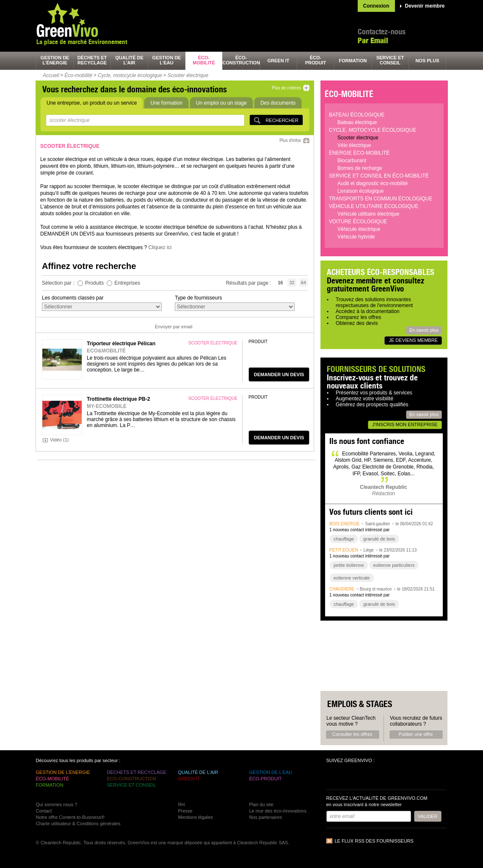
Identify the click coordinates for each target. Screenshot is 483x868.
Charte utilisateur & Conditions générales (78, 824)
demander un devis (279, 374)
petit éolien (344, 550)
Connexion (376, 6)
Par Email (373, 40)
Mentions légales (196, 817)
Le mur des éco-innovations (278, 811)
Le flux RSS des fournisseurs (374, 841)
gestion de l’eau (167, 60)
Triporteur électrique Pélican (121, 344)
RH (182, 804)
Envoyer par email (174, 327)
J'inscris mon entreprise (405, 424)
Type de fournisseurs (198, 298)
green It (279, 61)
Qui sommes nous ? (57, 804)
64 (304, 283)
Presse (185, 811)
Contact (44, 811)
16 (280, 283)
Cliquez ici (160, 247)
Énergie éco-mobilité (359, 153)
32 (292, 283)
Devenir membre (425, 6)
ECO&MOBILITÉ (106, 351)
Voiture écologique (358, 222)
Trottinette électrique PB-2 (118, 399)
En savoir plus (424, 330)
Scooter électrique (188, 75)
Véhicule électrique (359, 229)
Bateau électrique (357, 122)
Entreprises (127, 283)
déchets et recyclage (92, 60)
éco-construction (241, 60)
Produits (94, 283)
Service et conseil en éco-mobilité (379, 176)
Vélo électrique (354, 145)
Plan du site (261, 804)
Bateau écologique (357, 115)
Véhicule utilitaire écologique (374, 206)
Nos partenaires (266, 817)
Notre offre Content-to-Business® (70, 817)
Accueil (51, 75)
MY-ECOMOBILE (107, 406)
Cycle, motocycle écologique (130, 75)
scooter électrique (213, 343)
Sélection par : (59, 283)
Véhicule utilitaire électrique (368, 214)
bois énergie (345, 524)
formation (353, 61)
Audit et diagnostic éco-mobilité (373, 183)
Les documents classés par (73, 298)
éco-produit (316, 60)
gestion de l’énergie (55, 60)
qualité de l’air (129, 60)
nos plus (427, 61)
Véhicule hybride (356, 237)
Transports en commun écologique (381, 199)
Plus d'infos (290, 140)
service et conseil (390, 60)
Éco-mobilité (78, 75)
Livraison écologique (360, 191)
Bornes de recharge (360, 168)
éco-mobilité (204, 60)
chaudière (342, 589)
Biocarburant (352, 161)
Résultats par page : (249, 283)
